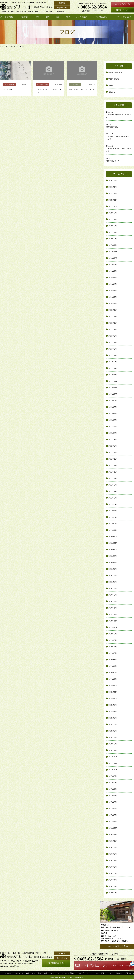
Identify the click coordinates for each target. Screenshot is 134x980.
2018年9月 (113, 705)
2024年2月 (113, 297)
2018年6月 (113, 724)
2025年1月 (113, 245)
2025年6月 (113, 226)
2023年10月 (113, 323)
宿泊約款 (62, 3)
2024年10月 (113, 258)
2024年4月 (113, 284)
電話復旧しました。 (114, 161)
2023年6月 (113, 349)
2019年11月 (113, 621)
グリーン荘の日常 (115, 72)
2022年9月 (113, 401)
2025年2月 (113, 239)
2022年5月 (113, 426)
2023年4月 (113, 355)
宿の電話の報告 (112, 127)
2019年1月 (113, 679)
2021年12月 (113, 459)
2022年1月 (113, 452)
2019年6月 (113, 653)
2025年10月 (113, 206)
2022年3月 (113, 439)
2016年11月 (113, 834)
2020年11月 (113, 543)
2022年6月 (113, 420)
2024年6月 (113, 278)
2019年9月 (113, 634)
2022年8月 (113, 407)
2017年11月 (113, 763)
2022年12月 (113, 381)
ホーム (2, 47)
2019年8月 (113, 640)
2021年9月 (113, 478)
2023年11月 (113, 316)
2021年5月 (113, 504)
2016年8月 (113, 854)
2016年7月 (113, 860)
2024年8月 (113, 265)
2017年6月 (113, 796)
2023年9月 (113, 329)
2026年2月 (113, 180)
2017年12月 (113, 757)
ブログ (10, 47)
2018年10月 (113, 698)
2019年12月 (113, 614)
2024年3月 (113, 290)
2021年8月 (113, 485)
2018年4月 (113, 737)
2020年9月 (113, 556)
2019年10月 (113, 627)
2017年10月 (113, 770)
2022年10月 (113, 394)
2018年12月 (113, 686)
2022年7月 (113, 414)
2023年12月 (113, 310)
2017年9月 (113, 776)
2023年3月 (113, 362)
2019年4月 (113, 666)
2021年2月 (113, 524)
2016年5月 (113, 873)
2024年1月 (113, 303)
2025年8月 (113, 213)
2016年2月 (113, 893)
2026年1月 (113, 187)
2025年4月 (113, 232)
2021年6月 (113, 498)
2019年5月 (113, 660)
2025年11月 (113, 200)
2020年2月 (113, 601)
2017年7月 (113, 789)
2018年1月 (113, 750)
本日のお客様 (114, 79)
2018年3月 (113, 744)
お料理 (111, 85)
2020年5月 (113, 582)
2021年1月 (113, 530)
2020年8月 (113, 563)
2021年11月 (113, 465)
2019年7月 (113, 647)
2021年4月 (113, 511)
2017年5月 (113, 802)
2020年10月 (113, 550)
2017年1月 (113, 821)
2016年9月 (113, 847)
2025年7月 (113, 219)
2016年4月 (113, 880)
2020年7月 (113, 569)
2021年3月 (113, 517)
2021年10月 (113, 472)
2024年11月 (113, 252)
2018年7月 (113, 718)
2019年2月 (113, 673)
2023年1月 (113, 375)
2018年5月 (113, 731)
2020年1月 (113, 608)
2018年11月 (113, 692)
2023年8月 (113, 336)
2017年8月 (113, 783)
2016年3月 (113, 886)
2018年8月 (113, 711)
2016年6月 (113, 867)
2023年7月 (113, 342)
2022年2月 (113, 446)
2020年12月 (113, 537)
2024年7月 (113, 271)
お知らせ (112, 92)
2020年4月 (113, 588)
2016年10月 (113, 841)
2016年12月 (113, 828)
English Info (62, 7)
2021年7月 (113, 491)
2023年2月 (113, 368)
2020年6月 (113, 575)
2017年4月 (113, 808)
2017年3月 (113, 815)
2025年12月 (113, 193)
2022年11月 (113, 388)
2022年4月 (113, 433)
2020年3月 (113, 595)
